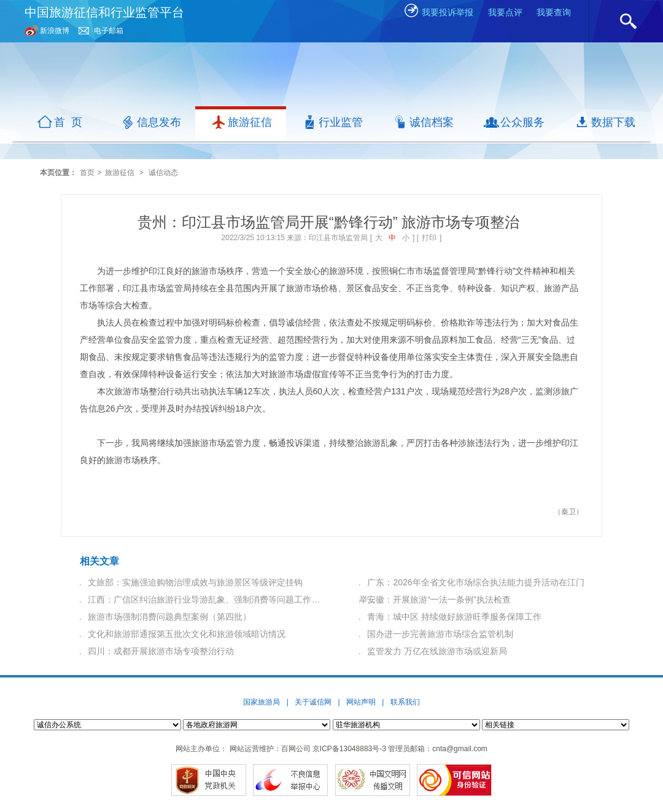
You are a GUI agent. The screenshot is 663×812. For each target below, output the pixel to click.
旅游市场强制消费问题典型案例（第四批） (169, 617)
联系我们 (405, 702)
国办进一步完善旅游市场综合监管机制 (440, 634)
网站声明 (361, 702)
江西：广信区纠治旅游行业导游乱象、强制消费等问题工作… (204, 599)
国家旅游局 (262, 702)
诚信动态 (163, 173)
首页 (87, 173)
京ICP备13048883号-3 (349, 749)
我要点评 (505, 12)
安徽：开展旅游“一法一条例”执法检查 (439, 599)
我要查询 (554, 12)
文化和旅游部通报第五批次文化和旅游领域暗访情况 (187, 634)
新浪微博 (55, 31)
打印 (429, 238)
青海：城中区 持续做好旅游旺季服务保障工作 (454, 617)
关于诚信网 (313, 702)
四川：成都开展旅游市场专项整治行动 (161, 651)
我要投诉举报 (438, 12)
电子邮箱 (109, 31)
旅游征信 (120, 173)
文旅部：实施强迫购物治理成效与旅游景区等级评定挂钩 (195, 582)
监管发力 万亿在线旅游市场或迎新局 (437, 651)
